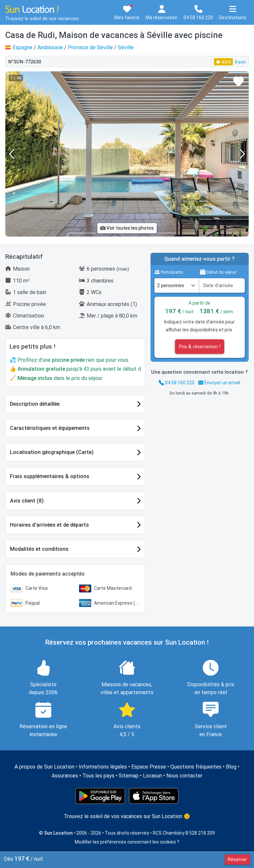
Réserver (237, 859)
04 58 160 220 (177, 383)
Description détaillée (35, 404)
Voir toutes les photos (127, 228)
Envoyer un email (219, 383)
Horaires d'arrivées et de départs (49, 525)
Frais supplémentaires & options (50, 476)
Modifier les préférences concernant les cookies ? (127, 842)
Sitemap (129, 776)
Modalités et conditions (39, 549)
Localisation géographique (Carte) (52, 452)
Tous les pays (98, 776)
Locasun (152, 776)
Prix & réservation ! (200, 347)
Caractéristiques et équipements (50, 428)
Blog (231, 767)
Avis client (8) (27, 501)
